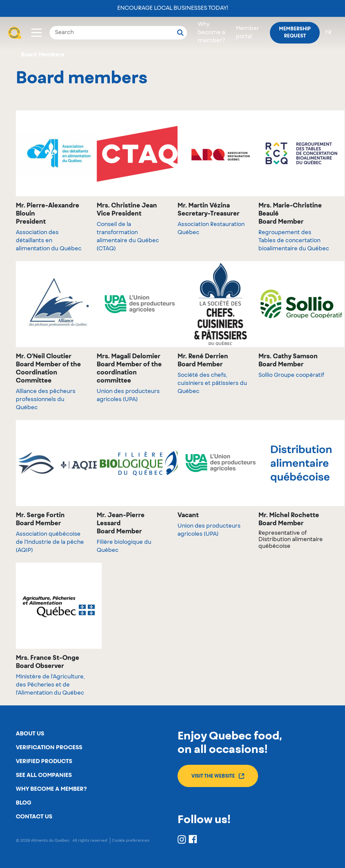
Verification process (49, 748)
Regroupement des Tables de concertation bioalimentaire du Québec (294, 241)
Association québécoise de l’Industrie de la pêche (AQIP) (50, 542)
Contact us (34, 817)
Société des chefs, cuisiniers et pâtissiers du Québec (212, 384)
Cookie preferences (131, 841)
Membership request (295, 33)
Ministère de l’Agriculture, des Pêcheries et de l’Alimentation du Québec (50, 685)
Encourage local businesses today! (173, 8)
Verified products (44, 761)
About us (30, 734)
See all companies (44, 775)
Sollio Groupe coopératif (291, 375)
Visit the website (218, 776)
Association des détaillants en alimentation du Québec (49, 241)
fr (328, 33)
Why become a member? (211, 33)
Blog (24, 803)
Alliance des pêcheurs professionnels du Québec (46, 400)
